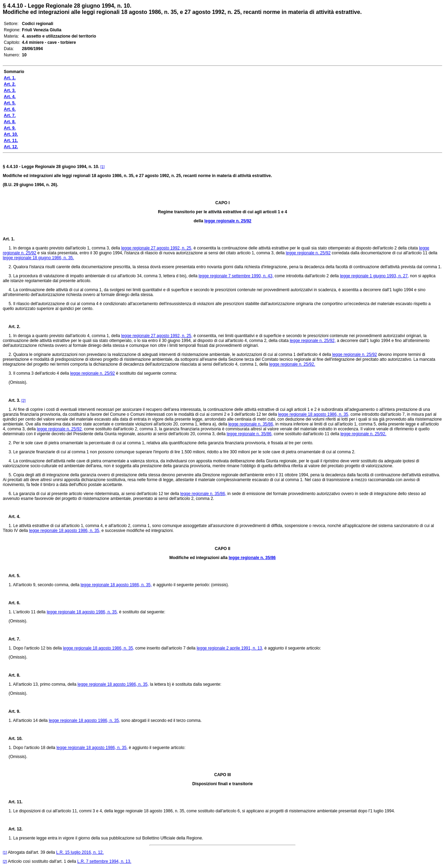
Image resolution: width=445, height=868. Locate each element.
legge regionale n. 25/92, (313, 341)
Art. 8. (11, 675)
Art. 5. (11, 576)
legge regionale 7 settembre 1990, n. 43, (236, 276)
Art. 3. (11, 400)
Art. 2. (11, 327)
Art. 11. (13, 802)
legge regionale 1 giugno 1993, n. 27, (374, 276)
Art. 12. (13, 829)
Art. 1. (9, 239)
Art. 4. (11, 517)
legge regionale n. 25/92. (292, 364)
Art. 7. (11, 639)
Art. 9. (11, 711)
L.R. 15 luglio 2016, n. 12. (80, 852)
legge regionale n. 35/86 (252, 558)
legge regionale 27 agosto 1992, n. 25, (157, 248)
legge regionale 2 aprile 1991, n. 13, (230, 648)
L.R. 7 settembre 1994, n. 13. (104, 861)
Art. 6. (11, 603)
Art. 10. (13, 739)
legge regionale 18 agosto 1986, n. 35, (314, 414)
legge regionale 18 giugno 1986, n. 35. (38, 258)
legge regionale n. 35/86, (251, 424)
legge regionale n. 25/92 (228, 221)
